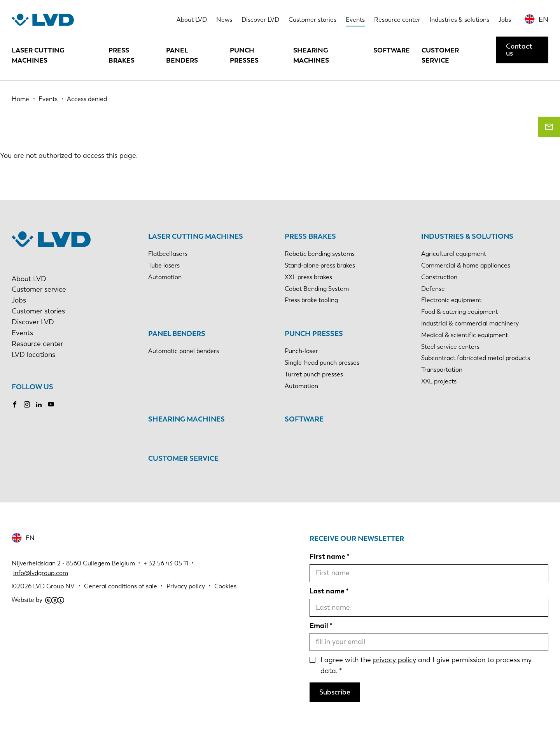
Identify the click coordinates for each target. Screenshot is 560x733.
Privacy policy (186, 586)
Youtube (51, 404)
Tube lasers (164, 265)
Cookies (225, 586)
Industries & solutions (459, 20)
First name (327, 556)
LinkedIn (39, 404)
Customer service (440, 55)
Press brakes (122, 55)
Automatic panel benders (184, 351)
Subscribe (335, 692)
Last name (327, 591)
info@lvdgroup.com (41, 573)
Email (319, 626)
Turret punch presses (314, 374)
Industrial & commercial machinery (470, 323)
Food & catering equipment (459, 312)
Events (355, 20)
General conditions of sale (121, 586)
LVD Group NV (54, 586)
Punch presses (244, 55)
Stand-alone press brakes (320, 265)
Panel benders (182, 55)
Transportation (442, 370)
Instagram (27, 404)
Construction (439, 277)
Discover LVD (260, 20)
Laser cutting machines (38, 55)
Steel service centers (450, 347)
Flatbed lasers (168, 254)
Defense (433, 289)
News (224, 20)
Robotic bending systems (320, 254)
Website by (38, 600)
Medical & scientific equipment (465, 335)
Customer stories (312, 20)
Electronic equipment (451, 300)
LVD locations (33, 355)
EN (543, 19)
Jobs (505, 20)
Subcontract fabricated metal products (476, 358)
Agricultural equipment (454, 254)
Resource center (397, 20)
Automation (165, 277)
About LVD (192, 20)
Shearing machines (311, 55)
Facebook (15, 404)
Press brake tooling (311, 300)
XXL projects (439, 381)
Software (392, 50)
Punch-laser (301, 351)
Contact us (519, 50)
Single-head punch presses (322, 363)
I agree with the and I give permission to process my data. (426, 665)
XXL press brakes (308, 277)
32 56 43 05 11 (168, 563)
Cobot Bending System (317, 289)
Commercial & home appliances (466, 265)
